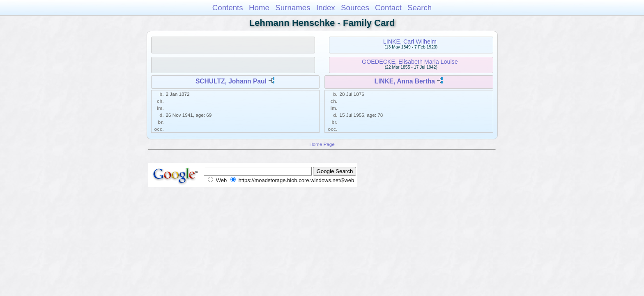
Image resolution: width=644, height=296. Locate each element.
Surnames (293, 8)
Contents (228, 8)
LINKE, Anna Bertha (405, 81)
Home (259, 8)
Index (326, 8)
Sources (355, 8)
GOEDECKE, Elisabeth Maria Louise (410, 62)
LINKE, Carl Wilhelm (410, 42)
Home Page (322, 144)
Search (420, 8)
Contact (388, 8)
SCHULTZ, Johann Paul (231, 81)
